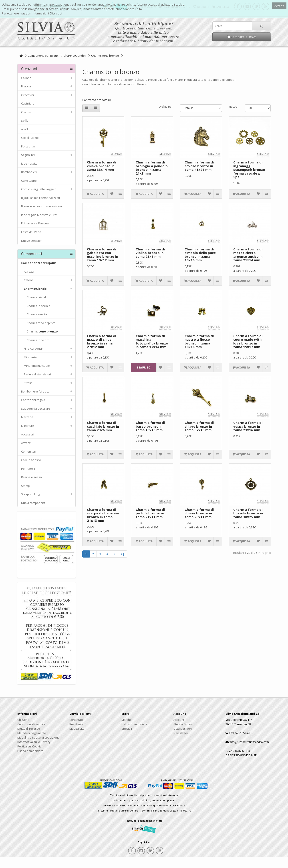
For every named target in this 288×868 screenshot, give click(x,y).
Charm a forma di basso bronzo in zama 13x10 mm (150, 426)
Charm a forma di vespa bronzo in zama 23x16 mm (248, 426)
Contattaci (76, 720)
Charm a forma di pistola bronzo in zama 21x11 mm (150, 513)
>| (123, 554)
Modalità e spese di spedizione (38, 737)
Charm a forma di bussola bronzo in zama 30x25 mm (248, 513)
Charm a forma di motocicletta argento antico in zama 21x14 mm (248, 255)
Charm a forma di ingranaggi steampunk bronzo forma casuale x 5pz (249, 169)
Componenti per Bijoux (43, 56)
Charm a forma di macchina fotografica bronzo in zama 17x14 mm (152, 341)
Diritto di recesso (29, 729)
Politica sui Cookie (29, 746)
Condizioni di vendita (31, 724)
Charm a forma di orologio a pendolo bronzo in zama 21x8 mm (152, 168)
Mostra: (233, 107)
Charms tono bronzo (105, 56)
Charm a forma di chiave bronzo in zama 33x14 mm (102, 166)
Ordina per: (166, 107)
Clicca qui (56, 13)
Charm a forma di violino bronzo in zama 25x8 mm (150, 253)
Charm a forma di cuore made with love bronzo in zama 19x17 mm (248, 341)
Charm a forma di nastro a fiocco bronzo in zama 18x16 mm (199, 341)
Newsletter (181, 733)
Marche (127, 720)
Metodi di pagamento (32, 733)
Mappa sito (77, 729)
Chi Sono (23, 720)
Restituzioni (77, 724)
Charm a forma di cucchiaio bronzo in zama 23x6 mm (103, 426)
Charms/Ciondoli (75, 56)
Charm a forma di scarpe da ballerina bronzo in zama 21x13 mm (103, 515)
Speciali (127, 729)
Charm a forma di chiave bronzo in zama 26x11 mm (199, 513)
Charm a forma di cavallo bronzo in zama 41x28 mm (199, 166)
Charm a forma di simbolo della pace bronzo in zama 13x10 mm (200, 255)
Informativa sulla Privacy (34, 742)
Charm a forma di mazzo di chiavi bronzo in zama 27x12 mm (102, 341)
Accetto (279, 6)
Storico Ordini (183, 724)
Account (179, 720)
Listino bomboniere (30, 751)
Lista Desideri (183, 729)
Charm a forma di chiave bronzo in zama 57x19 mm (199, 426)
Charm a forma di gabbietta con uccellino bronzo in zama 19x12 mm (103, 255)
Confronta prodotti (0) (97, 100)
